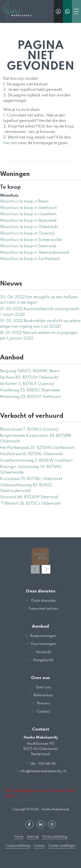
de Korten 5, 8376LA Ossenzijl (27, 384)
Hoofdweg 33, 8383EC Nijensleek (30, 390)
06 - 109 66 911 (43, 764)
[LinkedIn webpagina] (41, 824)
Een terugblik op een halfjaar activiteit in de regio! (39, 300)
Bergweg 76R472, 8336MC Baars (30, 371)
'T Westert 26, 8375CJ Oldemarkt (30, 504)
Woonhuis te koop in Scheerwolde (31, 240)
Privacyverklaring (55, 837)
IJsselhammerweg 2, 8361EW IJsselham (36, 461)
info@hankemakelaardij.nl (43, 771)
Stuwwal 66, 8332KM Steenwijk (29, 497)
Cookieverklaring (18, 846)
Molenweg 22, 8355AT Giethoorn (31, 397)
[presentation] (35, 569)
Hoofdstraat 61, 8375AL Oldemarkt (31, 454)
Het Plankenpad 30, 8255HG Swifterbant (37, 448)
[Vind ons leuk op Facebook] (29, 824)
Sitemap (33, 837)
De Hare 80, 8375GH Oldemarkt (29, 378)
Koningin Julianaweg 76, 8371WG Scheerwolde (31, 470)
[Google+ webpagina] (52, 824)
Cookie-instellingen (62, 846)
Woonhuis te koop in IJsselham (28, 214)
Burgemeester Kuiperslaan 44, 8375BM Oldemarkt (36, 439)
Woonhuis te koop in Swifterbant (30, 259)
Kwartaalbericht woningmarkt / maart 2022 (40, 312)
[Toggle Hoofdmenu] (76, 11)
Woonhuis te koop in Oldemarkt (29, 227)
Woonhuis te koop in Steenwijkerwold (35, 253)
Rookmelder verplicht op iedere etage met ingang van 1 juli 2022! (40, 324)
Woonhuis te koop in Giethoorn (29, 208)
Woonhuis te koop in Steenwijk (28, 246)
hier (7, 143)
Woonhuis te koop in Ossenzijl (27, 233)
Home (19, 837)
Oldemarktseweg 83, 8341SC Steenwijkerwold (26, 488)
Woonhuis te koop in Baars (24, 201)
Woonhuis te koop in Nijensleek (28, 221)
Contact (39, 846)
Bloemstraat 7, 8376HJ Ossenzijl (29, 429)
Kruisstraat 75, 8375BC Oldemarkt (31, 479)
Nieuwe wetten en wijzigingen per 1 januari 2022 (39, 336)
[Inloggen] (58, 11)
